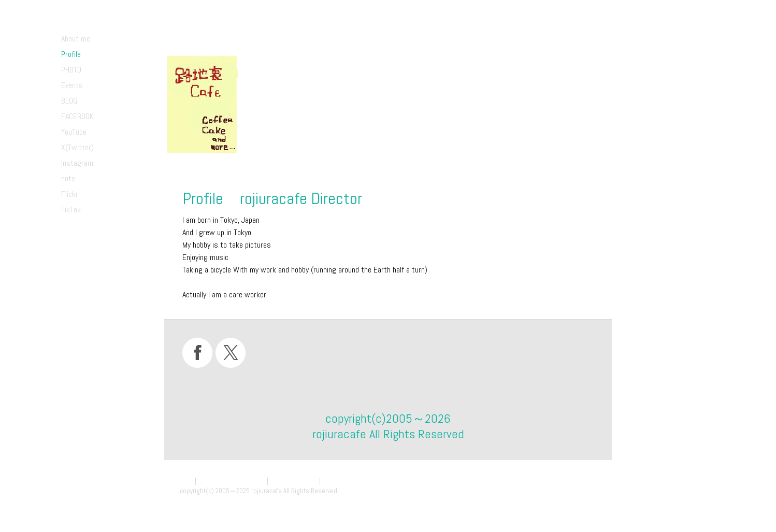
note (68, 178)
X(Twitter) (77, 147)
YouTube (74, 132)
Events (72, 85)
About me (76, 39)
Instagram (77, 163)
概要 (186, 481)
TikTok (71, 210)
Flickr (70, 194)
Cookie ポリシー (294, 481)
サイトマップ (342, 481)
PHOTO (71, 70)
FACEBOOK (77, 116)
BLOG (69, 101)
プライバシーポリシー (232, 481)
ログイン (583, 501)
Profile (71, 54)
